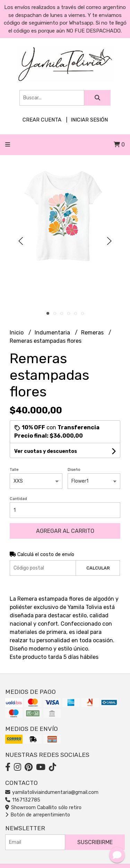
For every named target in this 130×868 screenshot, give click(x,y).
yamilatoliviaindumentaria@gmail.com (52, 792)
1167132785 (23, 800)
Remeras (93, 333)
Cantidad (18, 499)
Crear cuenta (42, 120)
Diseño (74, 470)
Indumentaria (53, 333)
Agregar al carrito (65, 531)
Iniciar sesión (89, 120)
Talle (14, 470)
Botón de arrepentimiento (38, 815)
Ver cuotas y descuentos (46, 451)
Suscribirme (95, 842)
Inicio (17, 333)
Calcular (98, 568)
